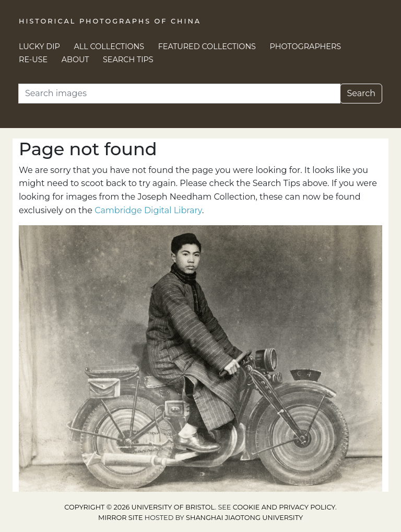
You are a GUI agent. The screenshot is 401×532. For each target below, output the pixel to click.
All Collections (109, 47)
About (75, 60)
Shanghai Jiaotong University (244, 518)
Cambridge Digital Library (148, 210)
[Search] (179, 94)
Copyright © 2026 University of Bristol (139, 507)
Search (361, 93)
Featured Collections (207, 47)
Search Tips (128, 60)
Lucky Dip (39, 47)
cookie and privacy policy (284, 507)
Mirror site (121, 518)
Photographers (306, 47)
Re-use (33, 60)
